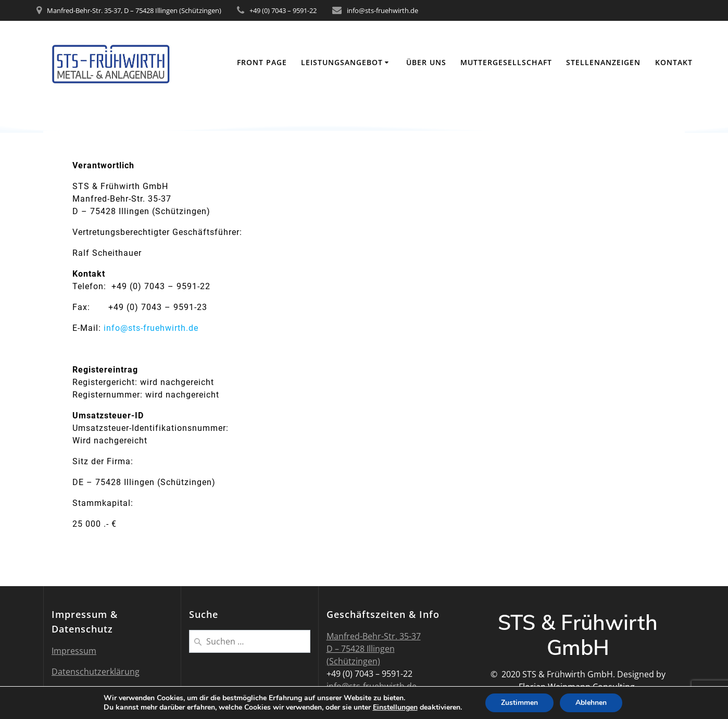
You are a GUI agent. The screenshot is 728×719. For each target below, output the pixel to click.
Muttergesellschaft (506, 62)
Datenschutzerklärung (96, 672)
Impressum (74, 651)
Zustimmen (519, 703)
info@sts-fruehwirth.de (151, 328)
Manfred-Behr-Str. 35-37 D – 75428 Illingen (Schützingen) (374, 649)
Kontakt (674, 62)
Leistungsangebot (342, 62)
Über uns (426, 62)
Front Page (262, 62)
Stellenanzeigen (603, 62)
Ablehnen (591, 703)
